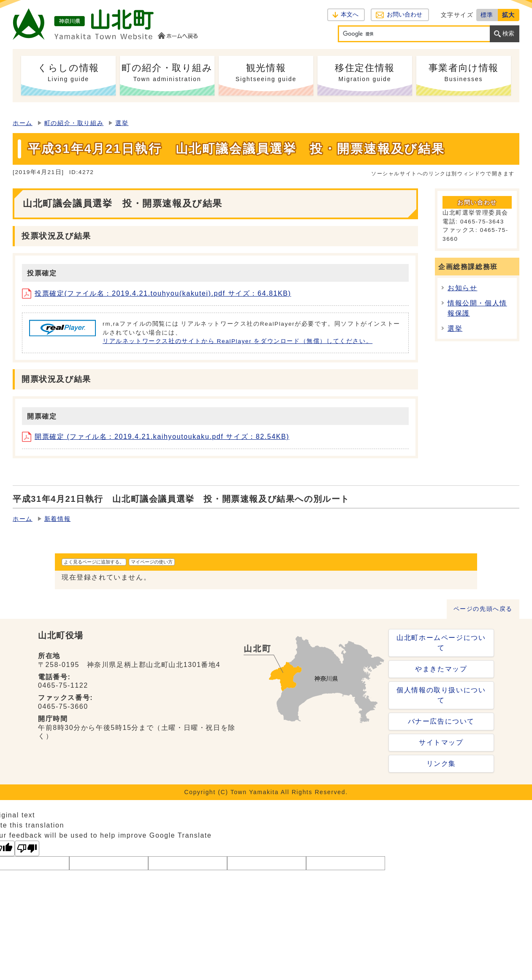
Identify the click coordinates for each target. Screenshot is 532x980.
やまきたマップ (441, 669)
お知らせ (462, 288)
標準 (487, 15)
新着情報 (57, 519)
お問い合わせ (404, 15)
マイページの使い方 (152, 562)
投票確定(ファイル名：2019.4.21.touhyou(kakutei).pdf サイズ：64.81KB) (157, 293)
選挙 (122, 123)
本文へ (350, 15)
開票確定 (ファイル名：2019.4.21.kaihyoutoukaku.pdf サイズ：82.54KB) (156, 437)
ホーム (23, 123)
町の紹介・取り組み (74, 123)
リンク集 (441, 764)
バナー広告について (441, 721)
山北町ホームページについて (441, 643)
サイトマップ (441, 742)
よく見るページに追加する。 (94, 562)
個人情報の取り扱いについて (441, 695)
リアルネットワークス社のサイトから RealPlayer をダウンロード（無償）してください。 (237, 341)
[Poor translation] (27, 848)
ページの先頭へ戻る (483, 609)
